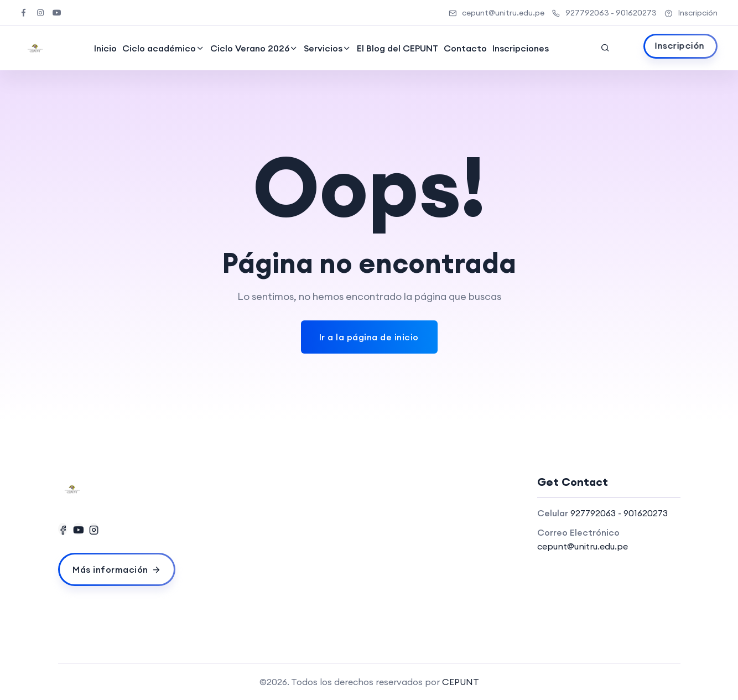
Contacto (465, 48)
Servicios (323, 48)
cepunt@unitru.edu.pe (497, 13)
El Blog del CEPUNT (397, 48)
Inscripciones (520, 48)
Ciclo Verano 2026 (249, 48)
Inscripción (691, 13)
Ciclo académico (158, 48)
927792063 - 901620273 (604, 13)
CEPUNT (461, 682)
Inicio (105, 48)
